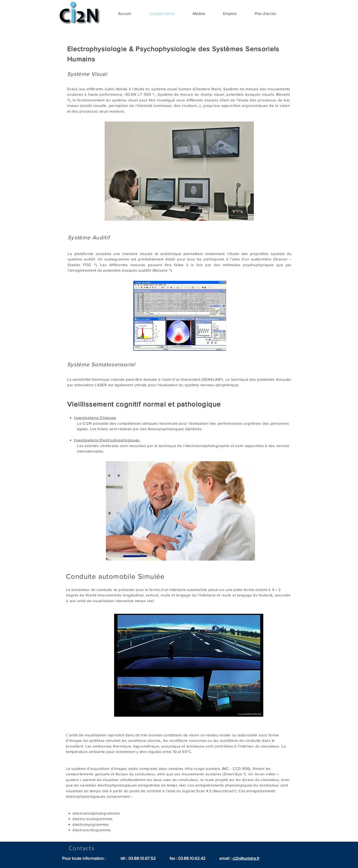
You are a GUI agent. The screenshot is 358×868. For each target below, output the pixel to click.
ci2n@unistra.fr (246, 858)
